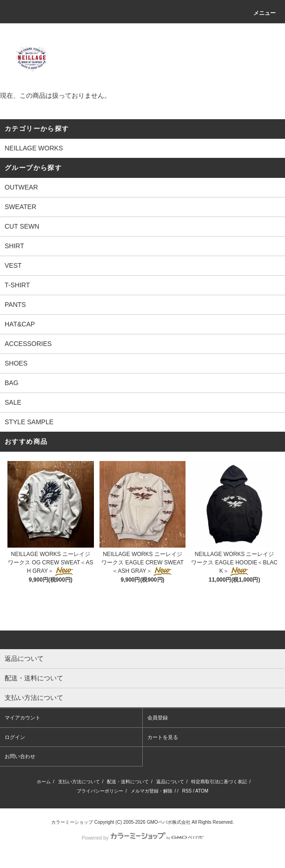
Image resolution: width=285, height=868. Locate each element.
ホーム (44, 782)
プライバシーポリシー (100, 791)
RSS (187, 791)
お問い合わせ (20, 756)
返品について (170, 782)
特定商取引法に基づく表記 (219, 782)
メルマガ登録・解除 (152, 791)
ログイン (15, 737)
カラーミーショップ (72, 822)
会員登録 (158, 718)
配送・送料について (128, 782)
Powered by (142, 838)
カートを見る (163, 737)
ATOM (202, 791)
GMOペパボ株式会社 (169, 822)
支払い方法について (79, 782)
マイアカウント (23, 718)
